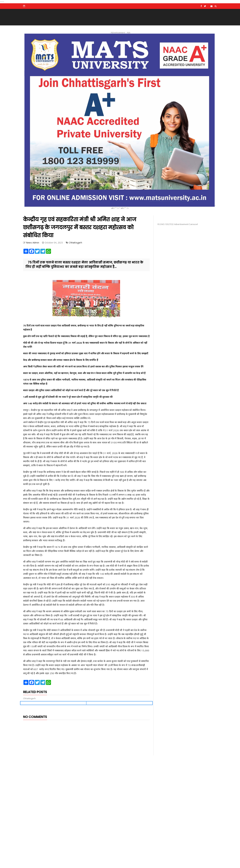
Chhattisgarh (75, 243)
